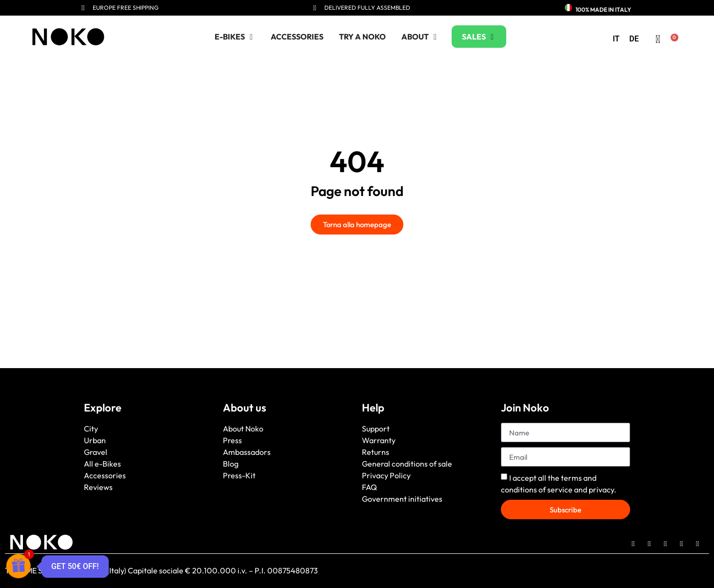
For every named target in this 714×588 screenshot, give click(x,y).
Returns (376, 452)
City (91, 429)
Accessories (105, 475)
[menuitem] (616, 39)
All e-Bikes (102, 464)
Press (232, 440)
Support (376, 429)
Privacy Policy (386, 475)
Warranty (379, 440)
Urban (95, 440)
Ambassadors (247, 452)
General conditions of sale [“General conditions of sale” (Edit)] (407, 464)
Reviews (98, 487)
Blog (231, 464)
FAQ (369, 487)
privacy (601, 490)
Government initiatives (402, 499)
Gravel (96, 452)
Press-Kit (239, 475)
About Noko (243, 429)
